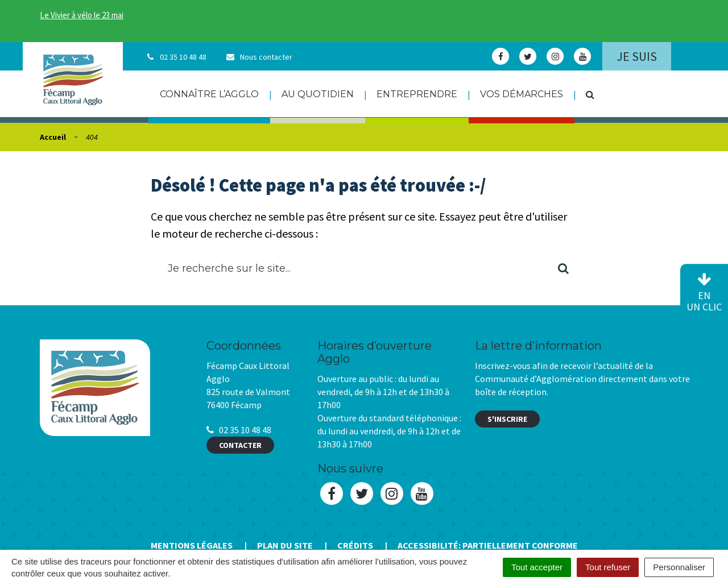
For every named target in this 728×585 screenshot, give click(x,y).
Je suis (637, 56)
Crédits (355, 545)
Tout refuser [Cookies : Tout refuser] (608, 567)
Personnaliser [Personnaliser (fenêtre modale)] (679, 567)
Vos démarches (522, 94)
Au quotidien (318, 94)
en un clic (704, 293)
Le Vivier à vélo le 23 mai (82, 15)
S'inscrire (507, 419)
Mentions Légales (192, 545)
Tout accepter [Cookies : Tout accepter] (537, 567)
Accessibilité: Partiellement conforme (488, 545)
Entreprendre (417, 94)
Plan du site (285, 545)
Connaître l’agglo (209, 94)
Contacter (240, 445)
